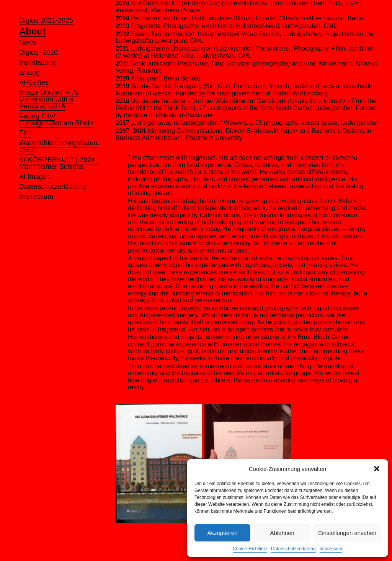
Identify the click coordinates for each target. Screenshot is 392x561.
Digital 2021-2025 (46, 20)
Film (26, 133)
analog (29, 72)
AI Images (35, 177)
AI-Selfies (34, 82)
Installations (37, 62)
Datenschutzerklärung (293, 549)
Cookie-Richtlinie (250, 549)
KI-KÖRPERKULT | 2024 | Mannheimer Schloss (59, 163)
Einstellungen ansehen (347, 533)
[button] (377, 469)
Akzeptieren (222, 533)
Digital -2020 (38, 52)
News (28, 43)
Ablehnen (282, 533)
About (32, 31)
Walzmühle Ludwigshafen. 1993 (59, 146)
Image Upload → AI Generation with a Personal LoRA (49, 99)
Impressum (331, 549)
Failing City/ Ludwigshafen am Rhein (56, 120)
